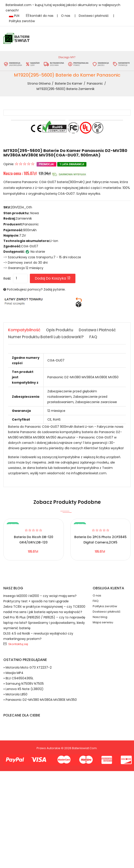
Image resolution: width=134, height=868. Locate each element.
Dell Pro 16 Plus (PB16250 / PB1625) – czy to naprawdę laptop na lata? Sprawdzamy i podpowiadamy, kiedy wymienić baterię (44, 623)
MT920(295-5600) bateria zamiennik (66, 89)
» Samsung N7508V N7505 (24, 684)
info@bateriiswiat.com (89, 473)
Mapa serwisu (103, 622)
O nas (66, 16)
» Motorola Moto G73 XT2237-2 (27, 667)
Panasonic (95, 83)
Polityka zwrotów (22, 21)
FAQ (96, 601)
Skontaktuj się (18, 644)
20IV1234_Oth (21, 207)
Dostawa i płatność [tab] (97, 330)
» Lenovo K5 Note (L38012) (23, 689)
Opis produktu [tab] (60, 330)
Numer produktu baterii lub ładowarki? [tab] (46, 337)
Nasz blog (100, 617)
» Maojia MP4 (13, 673)
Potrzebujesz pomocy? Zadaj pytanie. (36, 289)
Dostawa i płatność (94, 16)
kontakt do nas (40, 16)
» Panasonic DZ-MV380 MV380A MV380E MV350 (40, 700)
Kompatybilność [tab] (24, 330)
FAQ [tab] (93, 337)
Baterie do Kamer (69, 83)
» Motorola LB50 (15, 694)
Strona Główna (39, 83)
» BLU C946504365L (18, 678)
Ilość (7, 278)
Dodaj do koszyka (53, 278)
